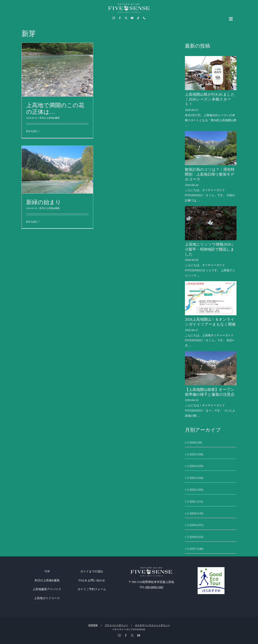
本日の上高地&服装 (49, 118)
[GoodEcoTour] (211, 569)
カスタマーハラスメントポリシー (152, 625)
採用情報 (93, 625)
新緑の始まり (44, 202)
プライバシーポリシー (116, 625)
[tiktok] (138, 18)
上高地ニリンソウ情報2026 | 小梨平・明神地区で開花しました (210, 249)
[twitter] (126, 18)
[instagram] (114, 18)
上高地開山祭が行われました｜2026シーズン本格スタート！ (210, 99)
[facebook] (120, 18)
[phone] (144, 18)
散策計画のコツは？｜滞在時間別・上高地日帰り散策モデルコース (210, 174)
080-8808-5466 (154, 587)
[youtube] (132, 18)
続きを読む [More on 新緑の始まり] (32, 222)
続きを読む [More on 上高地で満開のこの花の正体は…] (32, 131)
